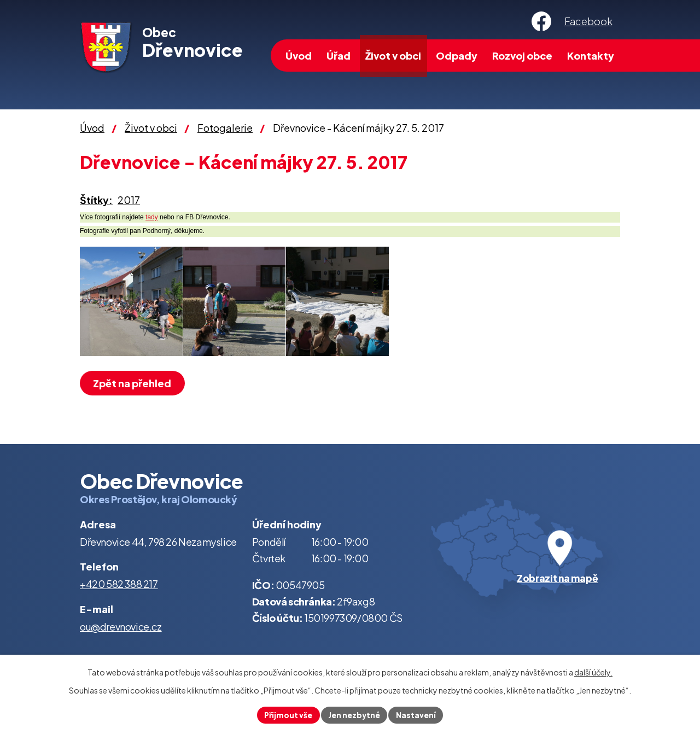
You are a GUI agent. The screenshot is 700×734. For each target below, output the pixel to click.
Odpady (457, 56)
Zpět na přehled (134, 383)
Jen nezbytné (354, 714)
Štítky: (96, 200)
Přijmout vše (287, 714)
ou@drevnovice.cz (121, 627)
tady (152, 217)
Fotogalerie (225, 128)
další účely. (593, 672)
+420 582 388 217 (119, 584)
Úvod (299, 56)
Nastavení (418, 714)
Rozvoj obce (522, 56)
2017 (129, 200)
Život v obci (393, 56)
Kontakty (591, 56)
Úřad (339, 56)
